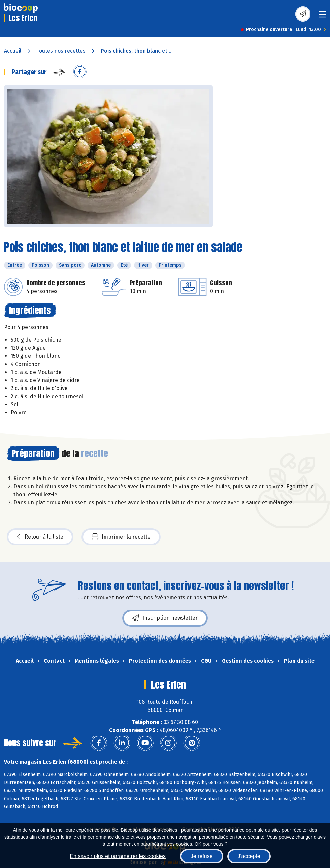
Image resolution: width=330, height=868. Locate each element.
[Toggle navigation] (322, 16)
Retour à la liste (40, 537)
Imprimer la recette (121, 537)
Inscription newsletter (165, 618)
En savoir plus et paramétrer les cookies (118, 856)
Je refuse (202, 856)
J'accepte (249, 856)
